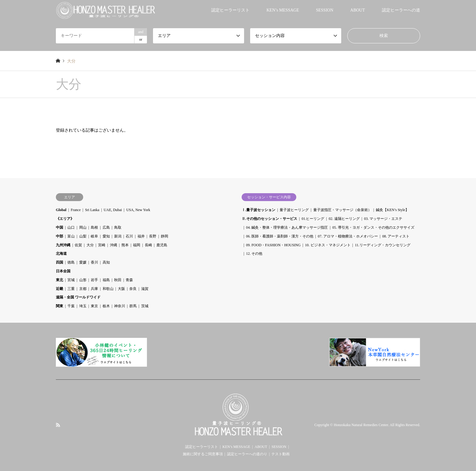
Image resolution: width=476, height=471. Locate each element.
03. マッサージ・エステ (383, 219)
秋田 (118, 280)
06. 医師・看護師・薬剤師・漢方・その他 (280, 236)
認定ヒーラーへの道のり (247, 454)
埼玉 (83, 306)
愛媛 (83, 262)
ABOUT (358, 10)
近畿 (59, 289)
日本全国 (63, 271)
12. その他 (254, 254)
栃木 (106, 306)
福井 (141, 236)
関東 (59, 306)
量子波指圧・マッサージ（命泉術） (342, 210)
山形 (83, 280)
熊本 (125, 245)
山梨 (83, 236)
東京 (94, 306)
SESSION (325, 10)
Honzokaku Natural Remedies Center (361, 425)
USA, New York (138, 210)
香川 (94, 262)
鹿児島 (162, 245)
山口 (71, 227)
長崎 (148, 245)
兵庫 (94, 289)
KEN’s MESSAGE (283, 10)
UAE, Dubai (113, 210)
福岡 (137, 245)
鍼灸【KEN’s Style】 (392, 210)
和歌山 (108, 289)
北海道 (61, 254)
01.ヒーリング (313, 219)
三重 (71, 289)
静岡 (165, 236)
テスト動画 (280, 454)
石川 (129, 236)
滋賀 (145, 289)
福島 (106, 280)
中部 (59, 236)
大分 (90, 245)
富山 (71, 236)
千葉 (71, 306)
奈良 (133, 289)
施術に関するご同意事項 (203, 454)
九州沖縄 (63, 245)
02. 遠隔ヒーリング (344, 219)
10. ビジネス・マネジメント (328, 245)
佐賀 (78, 245)
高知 (106, 262)
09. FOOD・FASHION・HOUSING (273, 245)
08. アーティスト (396, 236)
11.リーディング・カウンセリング (383, 245)
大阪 (121, 289)
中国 (59, 227)
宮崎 (102, 245)
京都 (83, 289)
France (76, 210)
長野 (153, 236)
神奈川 (120, 306)
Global (61, 210)
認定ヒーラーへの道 (401, 10)
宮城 (71, 280)
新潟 (118, 236)
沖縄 (114, 245)
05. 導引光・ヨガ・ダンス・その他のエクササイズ (373, 227)
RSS (58, 425)
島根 (94, 227)
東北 (59, 280)
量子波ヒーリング (294, 210)
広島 (106, 227)
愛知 (106, 236)
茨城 (145, 306)
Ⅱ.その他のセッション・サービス (269, 219)
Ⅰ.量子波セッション (258, 210)
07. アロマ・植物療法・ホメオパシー (348, 236)
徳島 (71, 262)
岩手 (94, 280)
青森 (129, 280)
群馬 (133, 306)
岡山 (83, 227)
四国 (59, 262)
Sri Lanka (92, 210)
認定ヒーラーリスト (230, 10)
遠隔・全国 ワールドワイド (78, 297)
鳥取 (118, 227)
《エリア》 (65, 219)
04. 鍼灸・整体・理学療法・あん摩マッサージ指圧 (287, 227)
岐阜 (94, 236)
